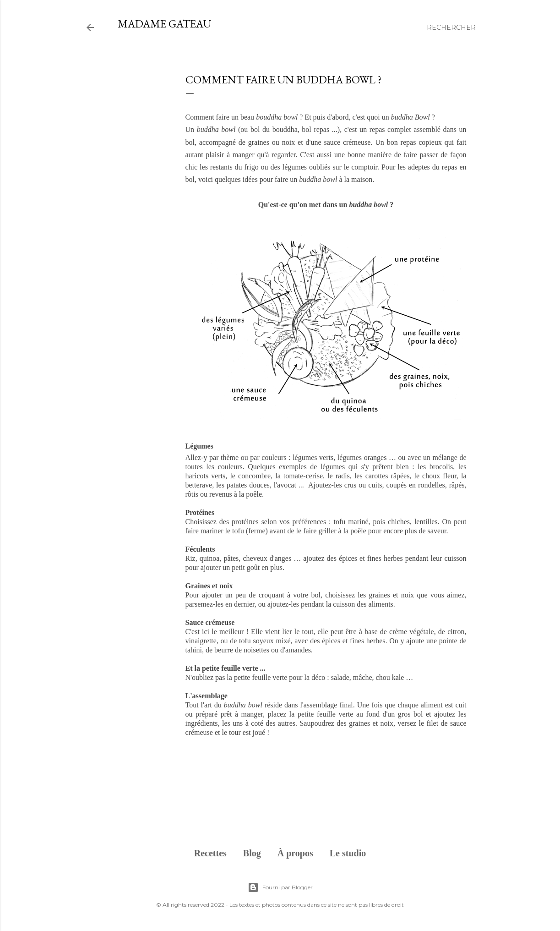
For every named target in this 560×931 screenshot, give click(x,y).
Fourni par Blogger (280, 887)
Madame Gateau (164, 24)
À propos (295, 853)
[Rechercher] (451, 27)
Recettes (210, 853)
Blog (252, 853)
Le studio (348, 853)
